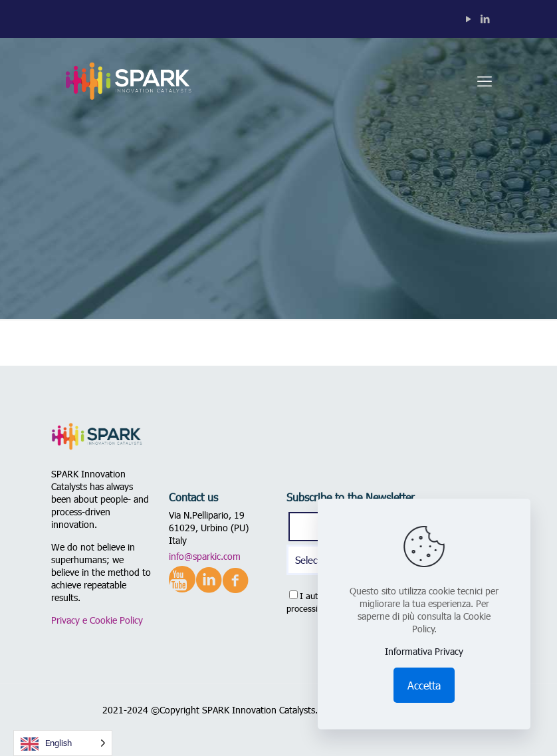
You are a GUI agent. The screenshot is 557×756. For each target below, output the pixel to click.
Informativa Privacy (424, 651)
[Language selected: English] (63, 743)
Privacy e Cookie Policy (97, 620)
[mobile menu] (485, 80)
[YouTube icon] (468, 19)
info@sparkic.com (205, 556)
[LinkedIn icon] (485, 19)
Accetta (424, 685)
